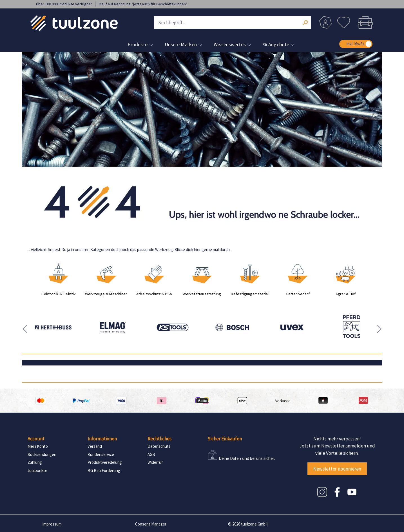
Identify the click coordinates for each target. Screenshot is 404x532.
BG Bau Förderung (104, 470)
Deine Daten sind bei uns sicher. (247, 458)
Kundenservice (101, 454)
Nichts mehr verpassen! (337, 439)
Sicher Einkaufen (225, 439)
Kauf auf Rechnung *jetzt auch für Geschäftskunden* (143, 4)
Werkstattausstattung (202, 294)
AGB (151, 454)
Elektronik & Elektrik (58, 294)
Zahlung (35, 462)
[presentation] (25, 329)
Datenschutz (159, 446)
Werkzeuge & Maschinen (106, 294)
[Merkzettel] (344, 22)
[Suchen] (305, 23)
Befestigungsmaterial (250, 294)
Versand (95, 446)
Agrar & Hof (346, 294)
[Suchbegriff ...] (232, 22)
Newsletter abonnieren (337, 469)
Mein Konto (38, 446)
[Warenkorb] (364, 22)
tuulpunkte (37, 470)
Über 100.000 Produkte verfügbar (64, 4)
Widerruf (155, 462)
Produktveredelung (105, 462)
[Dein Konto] (325, 22)
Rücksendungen (42, 454)
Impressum (52, 524)
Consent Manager (151, 524)
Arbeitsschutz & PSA (154, 294)
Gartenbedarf (298, 294)
